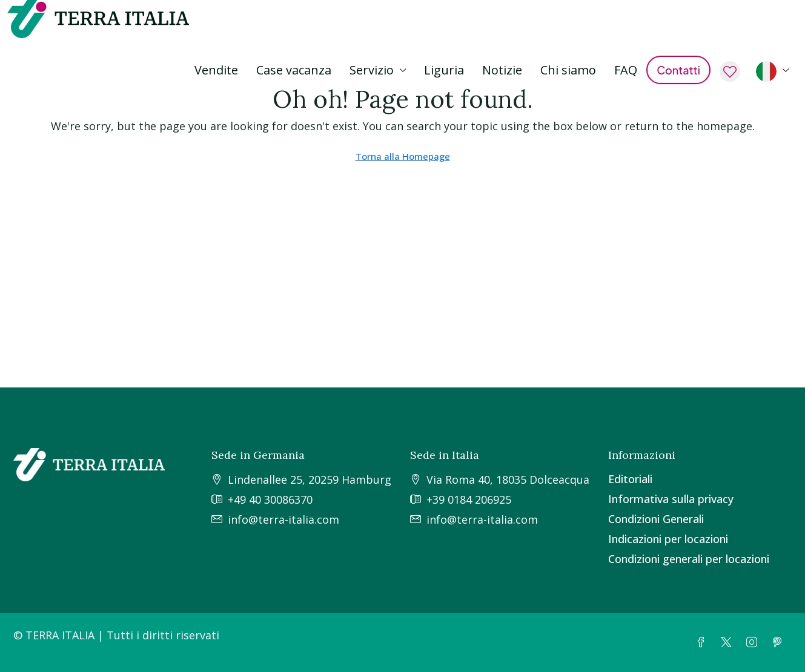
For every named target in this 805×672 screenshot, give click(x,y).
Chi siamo (568, 70)
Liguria (444, 70)
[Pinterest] (780, 642)
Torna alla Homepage (403, 156)
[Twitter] (729, 642)
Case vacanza (294, 70)
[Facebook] (703, 642)
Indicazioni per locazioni (668, 539)
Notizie (502, 70)
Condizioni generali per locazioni (689, 559)
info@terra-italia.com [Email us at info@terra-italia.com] (283, 519)
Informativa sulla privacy (671, 499)
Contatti (678, 70)
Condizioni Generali (656, 519)
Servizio (372, 70)
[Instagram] (754, 642)
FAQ (626, 70)
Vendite (216, 70)
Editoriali (630, 479)
